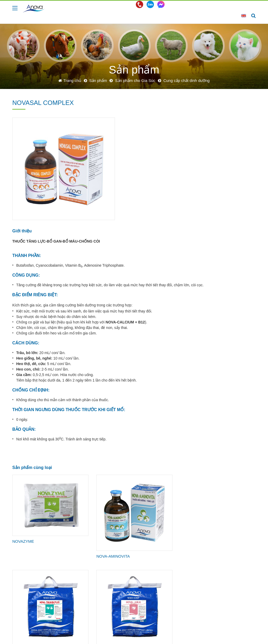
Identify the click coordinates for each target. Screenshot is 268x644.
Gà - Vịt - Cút (131, 570)
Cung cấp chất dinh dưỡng (224, 139)
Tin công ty (177, 564)
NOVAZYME (23, 461)
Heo (125, 564)
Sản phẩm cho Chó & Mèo (227, 225)
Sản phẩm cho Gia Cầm (225, 200)
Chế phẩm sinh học (224, 162)
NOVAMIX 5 (164, 527)
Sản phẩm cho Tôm (226, 237)
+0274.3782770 (42, 628)
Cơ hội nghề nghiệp (230, 570)
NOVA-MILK (164, 467)
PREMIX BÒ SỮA (75, 527)
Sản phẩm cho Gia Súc (225, 109)
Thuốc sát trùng (221, 152)
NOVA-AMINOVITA (76, 469)
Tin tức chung (179, 570)
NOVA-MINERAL (27, 527)
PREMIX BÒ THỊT (122, 527)
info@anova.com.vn (116, 628)
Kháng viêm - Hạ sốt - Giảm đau (225, 175)
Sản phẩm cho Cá (225, 248)
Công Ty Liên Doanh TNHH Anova (54, 636)
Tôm (125, 576)
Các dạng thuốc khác (225, 187)
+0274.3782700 (76, 628)
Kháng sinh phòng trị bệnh (224, 124)
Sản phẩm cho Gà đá (227, 212)
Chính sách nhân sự (231, 564)
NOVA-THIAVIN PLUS (126, 467)
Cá (124, 583)
